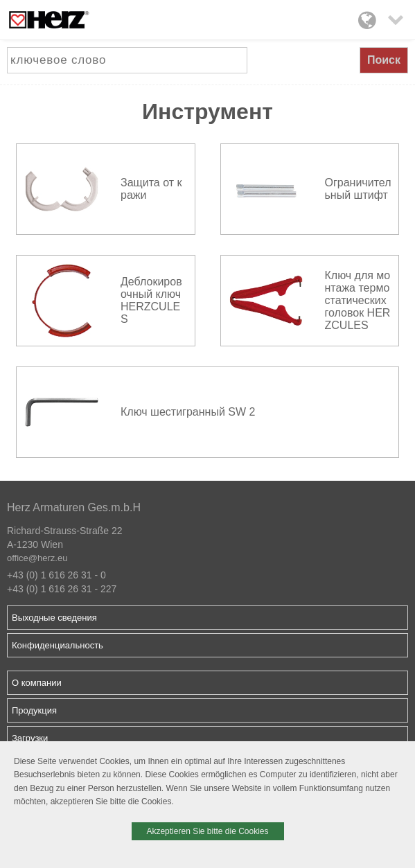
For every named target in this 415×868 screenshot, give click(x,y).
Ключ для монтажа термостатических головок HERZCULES (358, 300)
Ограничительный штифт (358, 189)
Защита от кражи (151, 189)
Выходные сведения (54, 618)
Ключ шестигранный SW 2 (188, 412)
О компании (37, 683)
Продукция (34, 710)
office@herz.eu (37, 558)
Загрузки (30, 738)
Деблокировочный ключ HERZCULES (151, 300)
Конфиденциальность (58, 645)
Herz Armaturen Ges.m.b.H (74, 507)
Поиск (384, 60)
